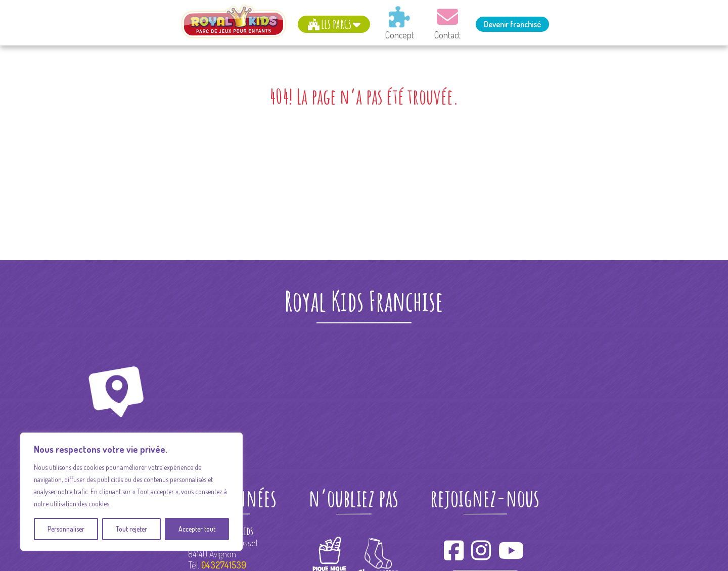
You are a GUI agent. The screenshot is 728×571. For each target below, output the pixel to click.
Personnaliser (66, 529)
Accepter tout (197, 529)
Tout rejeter (131, 529)
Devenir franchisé (512, 24)
